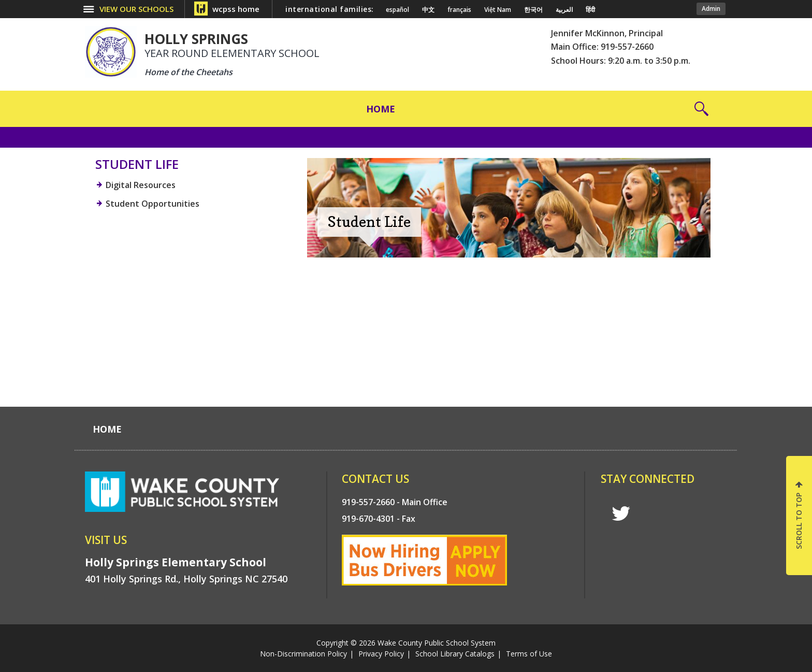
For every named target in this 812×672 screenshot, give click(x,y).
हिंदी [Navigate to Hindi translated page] (590, 10)
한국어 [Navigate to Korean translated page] (533, 10)
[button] (701, 109)
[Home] (381, 109)
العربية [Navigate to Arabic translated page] (564, 10)
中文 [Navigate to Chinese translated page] (428, 10)
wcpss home (236, 9)
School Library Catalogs (455, 654)
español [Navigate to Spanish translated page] (397, 10)
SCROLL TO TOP (799, 521)
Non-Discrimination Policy (303, 654)
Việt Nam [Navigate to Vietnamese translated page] (498, 10)
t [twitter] (621, 514)
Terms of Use (529, 654)
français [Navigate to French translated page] (459, 10)
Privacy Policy (381, 654)
